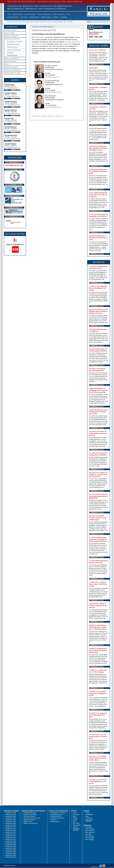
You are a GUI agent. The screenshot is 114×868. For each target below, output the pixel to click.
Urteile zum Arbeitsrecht (59, 14)
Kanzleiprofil (64, 17)
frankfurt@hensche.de (13, 96)
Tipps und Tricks (10, 33)
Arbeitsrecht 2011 (11, 839)
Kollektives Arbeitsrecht (14, 50)
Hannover (32, 22)
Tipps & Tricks (24, 17)
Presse (69, 14)
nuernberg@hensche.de (14, 139)
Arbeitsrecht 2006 (11, 848)
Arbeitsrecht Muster (35, 17)
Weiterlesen (94, 64)
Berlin (9, 22)
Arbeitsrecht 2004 (11, 852)
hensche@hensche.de (52, 77)
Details (13, 90)
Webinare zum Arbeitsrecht (13, 70)
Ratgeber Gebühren (46, 17)
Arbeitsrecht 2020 (11, 823)
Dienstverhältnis (39, 37)
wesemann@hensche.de (53, 107)
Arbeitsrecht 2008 (11, 845)
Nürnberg (53, 22)
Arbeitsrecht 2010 (11, 841)
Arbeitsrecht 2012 (11, 838)
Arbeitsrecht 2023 (11, 818)
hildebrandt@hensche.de (53, 92)
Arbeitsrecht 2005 (11, 850)
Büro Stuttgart (90, 840)
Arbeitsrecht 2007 (11, 846)
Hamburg (24, 22)
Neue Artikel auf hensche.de (32, 818)
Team (87, 816)
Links (74, 822)
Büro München (90, 836)
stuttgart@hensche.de (13, 147)
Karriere (75, 818)
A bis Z (75, 813)
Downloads (76, 814)
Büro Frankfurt (90, 829)
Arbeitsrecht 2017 (11, 829)
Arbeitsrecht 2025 (11, 814)
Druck (75, 816)
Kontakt (75, 820)
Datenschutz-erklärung (89, 820)
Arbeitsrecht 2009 (11, 843)
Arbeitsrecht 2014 (11, 834)
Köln (39, 22)
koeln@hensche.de (12, 122)
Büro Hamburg (90, 831)
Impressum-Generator (13, 17)
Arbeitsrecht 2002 (11, 855)
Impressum (89, 818)
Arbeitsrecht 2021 (11, 822)
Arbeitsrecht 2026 (11, 813)
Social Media (77, 825)
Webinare (56, 17)
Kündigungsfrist (67, 44)
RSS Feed (76, 823)
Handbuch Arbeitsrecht (30, 14)
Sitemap (75, 827)
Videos (7, 64)
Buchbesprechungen (30, 813)
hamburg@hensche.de (13, 105)
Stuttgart (61, 22)
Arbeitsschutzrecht (13, 47)
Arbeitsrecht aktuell (17, 14)
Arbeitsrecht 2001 (11, 857)
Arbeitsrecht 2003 (11, 854)
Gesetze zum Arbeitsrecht (44, 14)
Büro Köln (88, 834)
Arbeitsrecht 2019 (11, 825)
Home (9, 14)
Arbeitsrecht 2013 (11, 836)
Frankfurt (16, 22)
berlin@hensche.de (13, 88)
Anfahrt (7, 90)
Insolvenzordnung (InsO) (44, 30)
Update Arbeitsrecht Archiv (13, 73)
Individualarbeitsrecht (13, 44)
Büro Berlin (89, 827)
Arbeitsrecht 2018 (11, 827)
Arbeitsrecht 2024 (11, 816)
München (45, 22)
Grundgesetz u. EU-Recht (15, 42)
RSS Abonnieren (10, 866)
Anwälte (68, 22)
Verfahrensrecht (12, 56)
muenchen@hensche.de (14, 130)
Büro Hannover (90, 832)
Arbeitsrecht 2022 (11, 820)
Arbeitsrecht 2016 (11, 830)
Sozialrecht (10, 53)
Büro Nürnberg (90, 838)
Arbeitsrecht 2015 (11, 832)
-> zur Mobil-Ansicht (11, 27)
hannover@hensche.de (14, 113)
